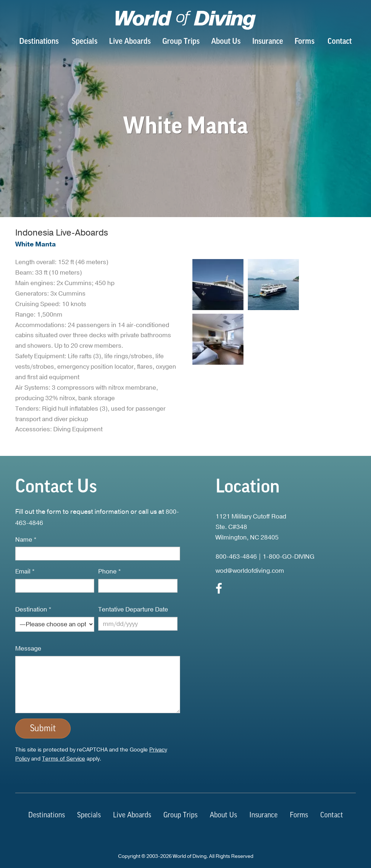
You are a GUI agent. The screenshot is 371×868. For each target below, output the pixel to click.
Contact (340, 42)
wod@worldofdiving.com (250, 571)
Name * (26, 540)
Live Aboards (130, 42)
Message (28, 649)
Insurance (268, 42)
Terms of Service (64, 759)
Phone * (110, 571)
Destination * (33, 609)
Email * (25, 571)
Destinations (39, 42)
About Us (226, 42)
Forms (305, 42)
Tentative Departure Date (133, 609)
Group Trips (181, 42)
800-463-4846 (236, 557)
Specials (85, 42)
